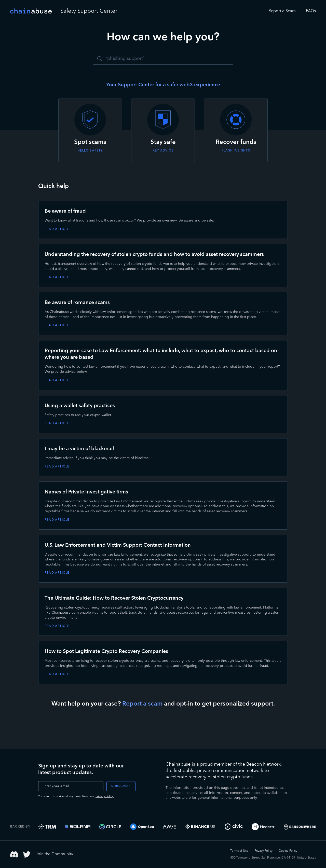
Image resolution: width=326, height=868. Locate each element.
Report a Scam (282, 11)
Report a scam (142, 704)
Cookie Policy (288, 851)
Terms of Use (239, 851)
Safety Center (89, 11)
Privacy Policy (105, 796)
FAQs (311, 11)
